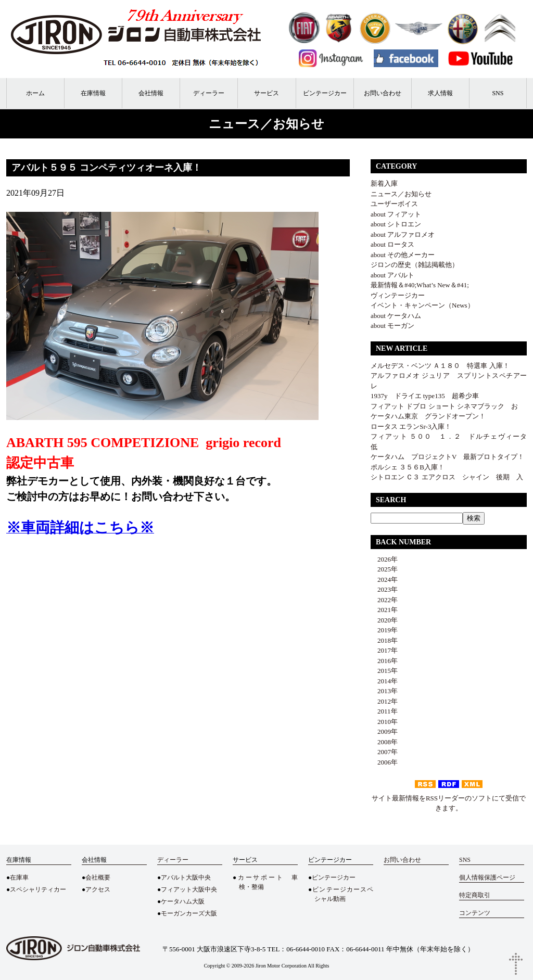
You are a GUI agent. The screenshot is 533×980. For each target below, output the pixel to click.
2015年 (384, 671)
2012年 (384, 701)
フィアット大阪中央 (189, 889)
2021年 (384, 610)
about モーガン (392, 326)
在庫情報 (93, 93)
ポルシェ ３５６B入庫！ (408, 467)
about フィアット (396, 214)
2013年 (384, 691)
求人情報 (440, 93)
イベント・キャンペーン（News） (422, 305)
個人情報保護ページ (487, 877)
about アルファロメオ (403, 234)
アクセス (98, 889)
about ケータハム (396, 316)
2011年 (384, 711)
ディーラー (209, 93)
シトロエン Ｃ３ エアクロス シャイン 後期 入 (447, 477)
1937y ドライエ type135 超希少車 (428, 396)
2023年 (384, 589)
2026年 (384, 559)
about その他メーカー (403, 255)
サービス (266, 93)
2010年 (384, 722)
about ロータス (392, 244)
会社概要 (98, 877)
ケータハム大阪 (183, 901)
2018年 (384, 640)
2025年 (384, 569)
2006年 (384, 762)
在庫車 (19, 877)
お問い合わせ (383, 93)
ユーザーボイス (394, 204)
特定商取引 (475, 895)
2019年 (384, 630)
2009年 (384, 731)
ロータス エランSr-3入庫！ (411, 427)
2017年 (384, 650)
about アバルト (392, 275)
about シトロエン (396, 224)
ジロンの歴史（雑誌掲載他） (415, 265)
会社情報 (151, 93)
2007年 (384, 752)
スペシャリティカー (38, 889)
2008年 (384, 742)
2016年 (384, 661)
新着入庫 (384, 183)
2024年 (384, 580)
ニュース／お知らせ (401, 194)
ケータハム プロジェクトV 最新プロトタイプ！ (447, 457)
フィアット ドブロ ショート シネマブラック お (444, 406)
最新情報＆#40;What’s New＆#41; (420, 285)
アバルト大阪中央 (186, 877)
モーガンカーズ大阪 (189, 913)
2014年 (384, 681)
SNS (498, 93)
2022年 (384, 600)
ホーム (35, 93)
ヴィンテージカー (398, 295)
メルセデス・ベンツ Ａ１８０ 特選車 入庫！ (440, 366)
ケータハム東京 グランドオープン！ (428, 416)
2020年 (384, 620)
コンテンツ (475, 913)
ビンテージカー (325, 93)
